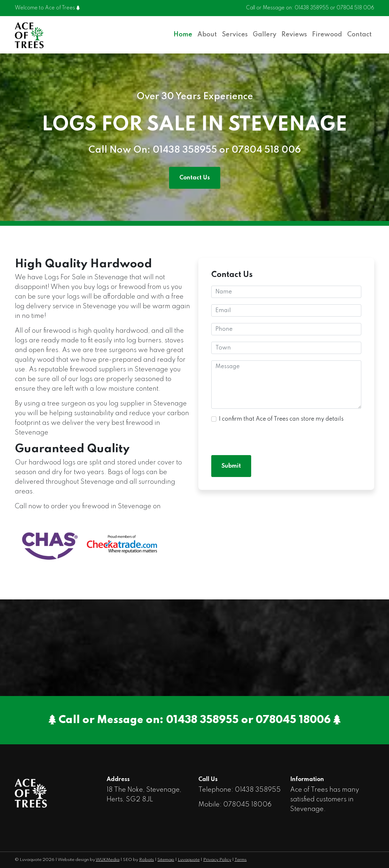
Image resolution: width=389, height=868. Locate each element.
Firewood (327, 35)
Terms (241, 860)
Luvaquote (189, 860)
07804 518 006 (355, 8)
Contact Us (195, 178)
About (207, 35)
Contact (359, 35)
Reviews (294, 35)
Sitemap (166, 860)
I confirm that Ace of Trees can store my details (281, 419)
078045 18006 (293, 720)
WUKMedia (108, 860)
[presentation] (260, 436)
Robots (147, 860)
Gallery (265, 35)
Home (183, 35)
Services (235, 35)
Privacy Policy (217, 860)
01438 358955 (312, 8)
